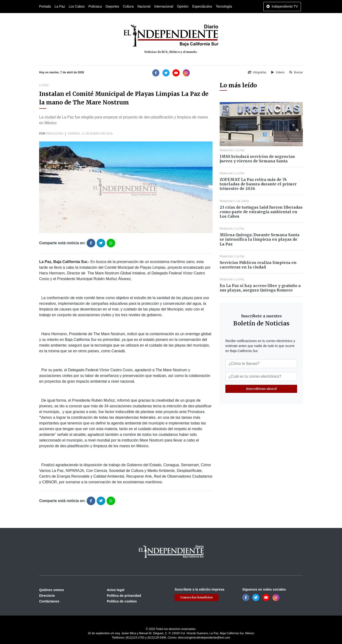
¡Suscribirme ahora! (261, 389)
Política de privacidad (124, 596)
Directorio (47, 596)
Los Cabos (77, 6)
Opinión (183, 6)
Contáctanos (49, 601)
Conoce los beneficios (197, 597)
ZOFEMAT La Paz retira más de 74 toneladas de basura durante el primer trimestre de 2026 (258, 184)
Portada (45, 6)
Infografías (257, 72)
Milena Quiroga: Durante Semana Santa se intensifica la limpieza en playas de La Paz (260, 239)
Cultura (128, 6)
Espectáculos (202, 6)
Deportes (112, 6)
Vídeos (278, 72)
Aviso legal (116, 590)
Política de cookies (122, 601)
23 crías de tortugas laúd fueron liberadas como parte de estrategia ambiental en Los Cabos (261, 212)
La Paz (60, 6)
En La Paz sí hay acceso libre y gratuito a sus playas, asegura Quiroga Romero (260, 288)
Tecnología (224, 6)
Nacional (144, 6)
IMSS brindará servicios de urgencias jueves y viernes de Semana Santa (257, 159)
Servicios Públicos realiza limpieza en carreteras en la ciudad (258, 265)
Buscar (296, 72)
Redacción (55, 134)
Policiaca (95, 6)
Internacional (164, 6)
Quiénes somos (52, 590)
